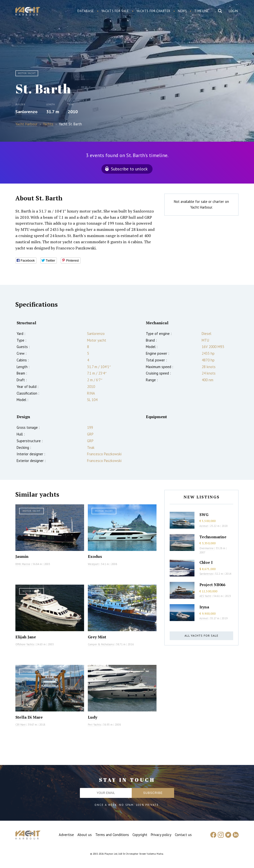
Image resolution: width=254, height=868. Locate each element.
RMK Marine (23, 564)
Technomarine (213, 537)
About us (85, 835)
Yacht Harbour (28, 12)
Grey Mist (97, 637)
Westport (93, 564)
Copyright (140, 835)
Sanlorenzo (26, 112)
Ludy (93, 717)
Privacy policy (161, 835)
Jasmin (22, 556)
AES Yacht (205, 596)
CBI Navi (20, 725)
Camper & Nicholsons (101, 644)
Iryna (204, 607)
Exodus (95, 556)
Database (86, 11)
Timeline (202, 11)
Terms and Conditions (112, 835)
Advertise (66, 835)
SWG (204, 515)
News (182, 11)
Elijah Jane (26, 637)
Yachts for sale (115, 11)
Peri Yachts (94, 725)
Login (233, 11)
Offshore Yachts (25, 644)
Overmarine (207, 548)
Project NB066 (212, 585)
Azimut (204, 526)
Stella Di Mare (29, 717)
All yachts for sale (201, 636)
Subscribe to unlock (129, 169)
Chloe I (206, 562)
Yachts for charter (154, 11)
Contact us (183, 835)
